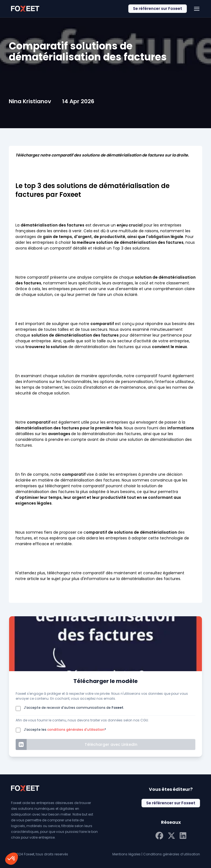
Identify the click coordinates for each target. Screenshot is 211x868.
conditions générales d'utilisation (76, 730)
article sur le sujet (44, 579)
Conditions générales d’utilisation (172, 854)
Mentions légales (127, 854)
